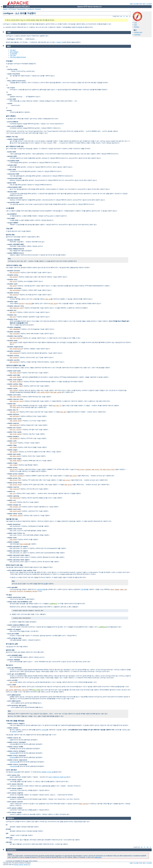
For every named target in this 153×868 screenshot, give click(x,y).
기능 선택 (13, 55)
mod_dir (13, 312)
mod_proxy (13, 470)
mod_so (12, 494)
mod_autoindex (15, 290)
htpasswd (13, 757)
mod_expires (14, 425)
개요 (136, 23)
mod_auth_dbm (15, 377)
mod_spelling (15, 498)
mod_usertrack (15, 511)
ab (11, 740)
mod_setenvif (15, 353)
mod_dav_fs (57, 406)
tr (130, 16)
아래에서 (59, 42)
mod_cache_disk (43, 392)
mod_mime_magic (16, 461)
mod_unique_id (15, 507)
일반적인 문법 (10, 235)
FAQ (141, 4)
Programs (38, 9)
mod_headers (14, 438)
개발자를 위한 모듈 (12, 519)
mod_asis (13, 281)
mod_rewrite (14, 489)
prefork (20, 591)
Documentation (22, 9)
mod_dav (13, 406)
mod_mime (13, 342)
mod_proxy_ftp (97, 470)
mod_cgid (54, 304)
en (121, 16)
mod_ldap (13, 447)
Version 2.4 (31, 9)
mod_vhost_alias (16, 516)
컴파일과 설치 (138, 32)
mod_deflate (14, 416)
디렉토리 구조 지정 (12, 137)
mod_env (13, 317)
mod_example (25, 544)
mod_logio (13, 452)
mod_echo (13, 540)
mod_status (14, 358)
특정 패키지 (9, 665)
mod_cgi (48, 299)
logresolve (14, 762)
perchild (29, 304)
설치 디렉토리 (14, 52)
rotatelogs (14, 766)
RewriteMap (36, 690)
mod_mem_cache (56, 392)
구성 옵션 (13, 50)
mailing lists (98, 857)
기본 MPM (84, 589)
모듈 (131, 4)
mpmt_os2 (124, 589)
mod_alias (13, 277)
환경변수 (137, 27)
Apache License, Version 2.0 (22, 865)
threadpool (28, 591)
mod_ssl (13, 502)
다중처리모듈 (41, 589)
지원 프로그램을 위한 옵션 (18, 57)
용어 (144, 4)
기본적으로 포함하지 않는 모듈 (15, 365)
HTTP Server (12, 9)
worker (22, 304)
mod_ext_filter (16, 430)
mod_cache (13, 390)
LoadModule (53, 604)
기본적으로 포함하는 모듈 (14, 265)
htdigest (13, 753)
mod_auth (13, 286)
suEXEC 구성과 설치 (48, 772)
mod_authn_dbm (11, 690)
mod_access (14, 295)
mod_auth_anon (15, 373)
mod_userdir (14, 362)
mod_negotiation (16, 349)
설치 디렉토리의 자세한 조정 (15, 146)
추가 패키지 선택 (12, 644)
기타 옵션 (9, 595)
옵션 (136, 25)
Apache (5, 9)
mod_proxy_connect (84, 470)
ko (127, 16)
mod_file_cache (16, 434)
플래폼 (80, 27)
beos (112, 589)
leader (117, 589)
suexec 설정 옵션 (11, 770)
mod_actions (14, 273)
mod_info (13, 443)
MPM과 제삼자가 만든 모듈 (14, 565)
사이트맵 (149, 4)
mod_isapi (13, 465)
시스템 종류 (13, 54)
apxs (45, 584)
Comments (137, 35)
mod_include (14, 334)
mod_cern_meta (15, 397)
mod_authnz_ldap (16, 386)
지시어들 (136, 4)
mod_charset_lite (16, 308)
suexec (44, 730)
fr (124, 16)
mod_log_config (16, 338)
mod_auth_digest (16, 382)
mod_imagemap (15, 329)
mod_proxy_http (109, 470)
